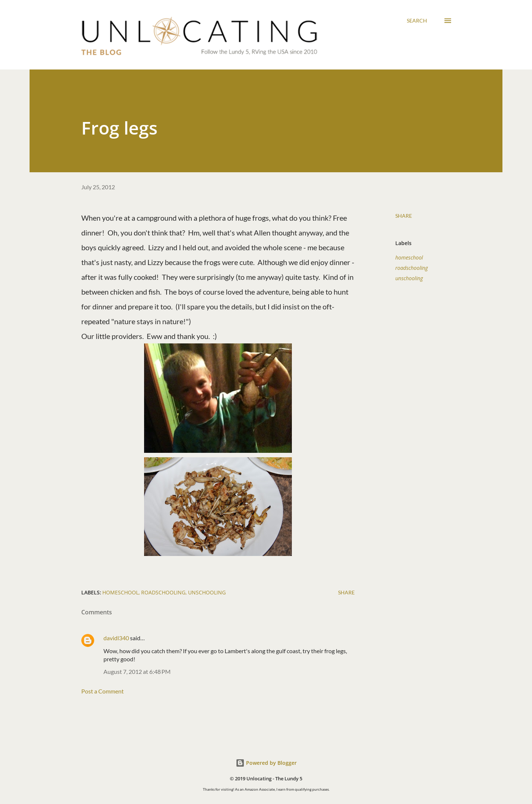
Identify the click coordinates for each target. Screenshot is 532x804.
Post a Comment (103, 691)
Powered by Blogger (266, 763)
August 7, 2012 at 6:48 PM (137, 671)
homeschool (409, 257)
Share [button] (404, 216)
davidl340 (116, 638)
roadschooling (412, 268)
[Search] (417, 21)
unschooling (409, 278)
